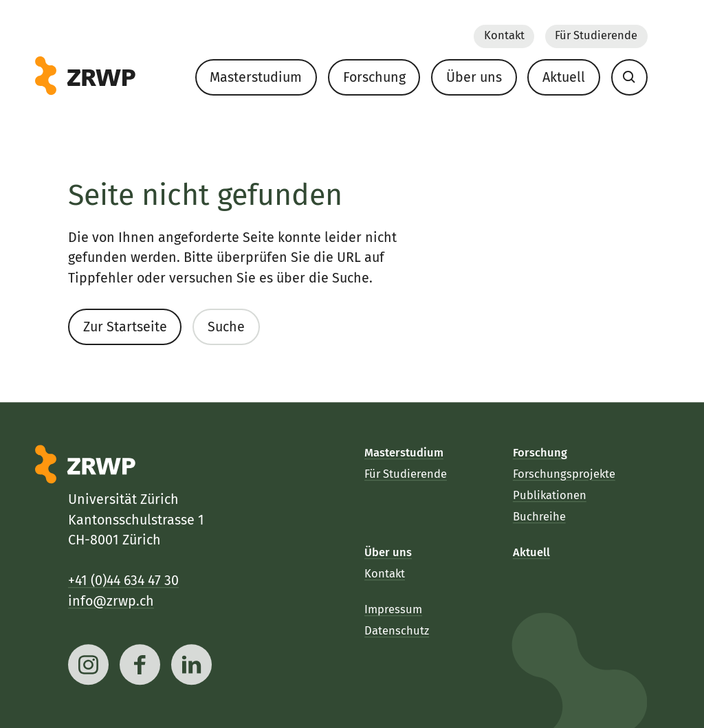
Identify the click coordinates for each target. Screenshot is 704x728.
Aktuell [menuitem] (564, 77)
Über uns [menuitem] (473, 77)
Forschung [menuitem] (374, 77)
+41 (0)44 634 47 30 (123, 581)
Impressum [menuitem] (393, 610)
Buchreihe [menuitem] (539, 517)
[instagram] (88, 664)
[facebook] (140, 664)
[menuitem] (629, 77)
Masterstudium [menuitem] (256, 77)
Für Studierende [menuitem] (596, 36)
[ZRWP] (85, 76)
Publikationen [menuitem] (550, 495)
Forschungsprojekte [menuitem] (564, 475)
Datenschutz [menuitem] (397, 631)
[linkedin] (191, 664)
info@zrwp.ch (111, 601)
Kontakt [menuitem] (504, 36)
